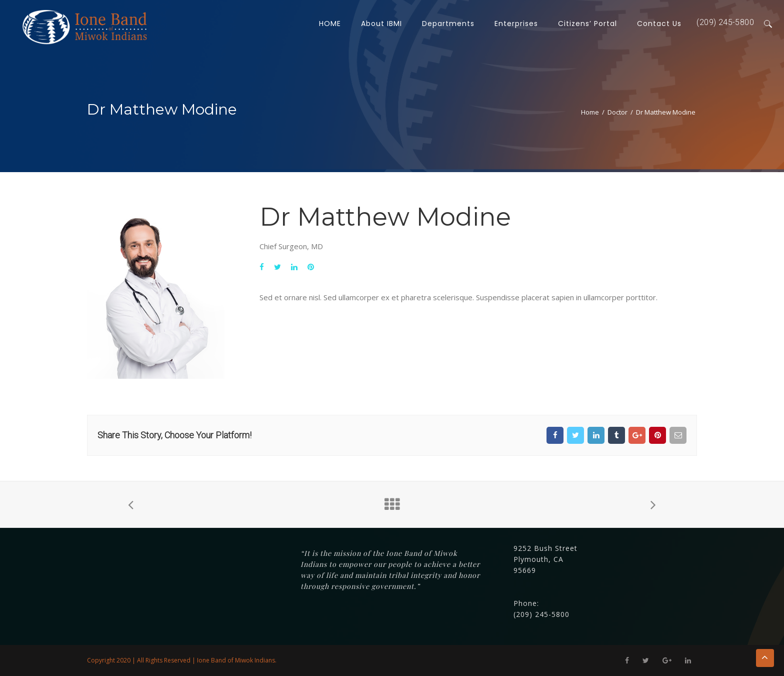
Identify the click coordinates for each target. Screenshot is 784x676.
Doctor (617, 112)
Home (590, 112)
